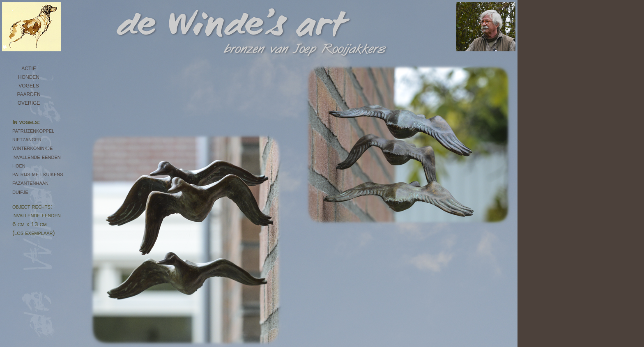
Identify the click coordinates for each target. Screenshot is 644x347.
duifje (20, 192)
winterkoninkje (32, 148)
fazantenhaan (30, 183)
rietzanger (27, 139)
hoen (19, 165)
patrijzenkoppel (33, 130)
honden (29, 76)
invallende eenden (37, 157)
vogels (29, 85)
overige (29, 102)
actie (29, 68)
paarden (29, 94)
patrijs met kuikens (38, 174)
